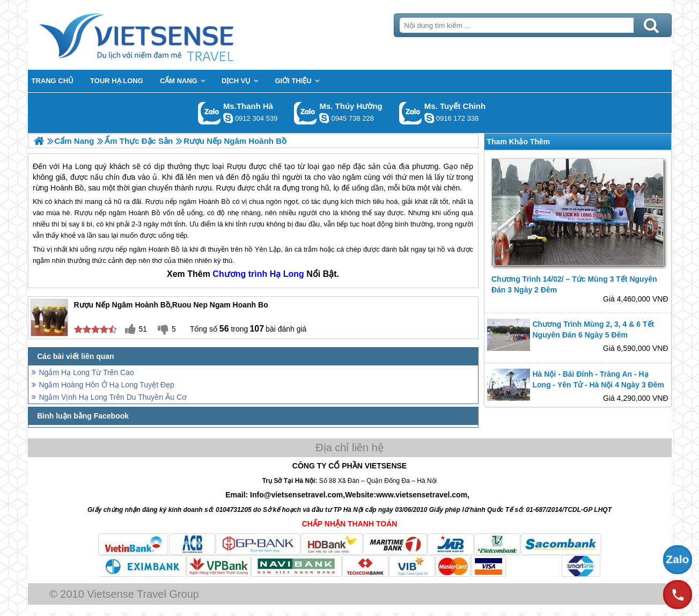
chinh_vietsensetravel (429, 118)
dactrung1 (324, 118)
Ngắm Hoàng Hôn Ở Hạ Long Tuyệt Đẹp (107, 385)
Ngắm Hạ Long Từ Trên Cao (87, 372)
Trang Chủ (163, 35)
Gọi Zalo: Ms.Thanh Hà (209, 113)
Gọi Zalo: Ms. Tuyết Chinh (411, 113)
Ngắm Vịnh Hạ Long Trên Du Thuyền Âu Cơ (113, 397)
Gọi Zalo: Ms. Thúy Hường (306, 113)
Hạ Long (287, 274)
